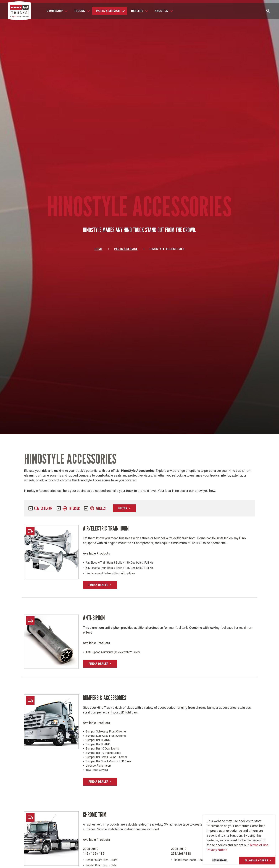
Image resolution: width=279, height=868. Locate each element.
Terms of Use (259, 845)
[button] (56, 11)
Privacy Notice (217, 850)
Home (98, 251)
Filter (127, 508)
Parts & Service (126, 251)
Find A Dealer (103, 586)
